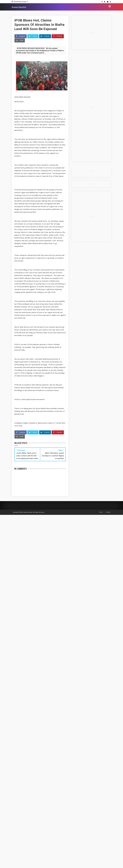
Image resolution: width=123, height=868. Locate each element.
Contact (108, 512)
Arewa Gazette (19, 7)
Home (101, 512)
